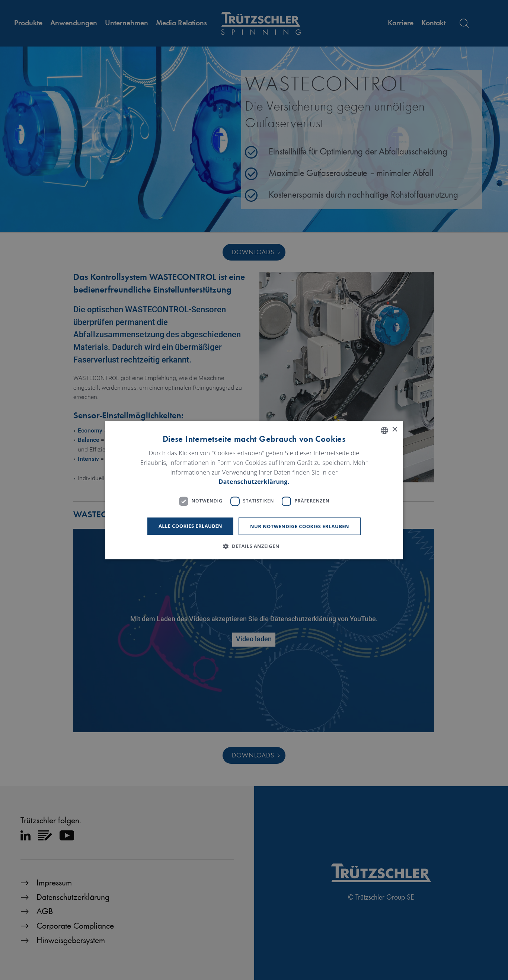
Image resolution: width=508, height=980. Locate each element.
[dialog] (254, 490)
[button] (254, 546)
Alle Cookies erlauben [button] (190, 526)
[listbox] (384, 430)
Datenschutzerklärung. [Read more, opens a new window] (254, 482)
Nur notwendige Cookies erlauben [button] (300, 526)
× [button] (395, 430)
